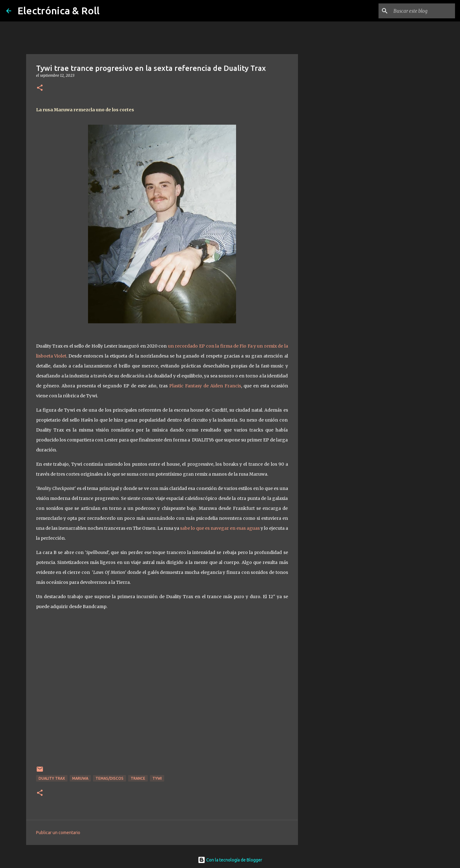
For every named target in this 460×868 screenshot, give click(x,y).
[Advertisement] (330, 269)
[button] (40, 88)
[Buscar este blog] (422, 11)
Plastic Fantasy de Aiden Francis (205, 386)
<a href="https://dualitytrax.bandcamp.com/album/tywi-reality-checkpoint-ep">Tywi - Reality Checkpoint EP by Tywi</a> (162, 689)
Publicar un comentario (58, 833)
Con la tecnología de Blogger (230, 860)
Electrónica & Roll (58, 11)
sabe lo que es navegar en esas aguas (220, 528)
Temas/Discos (109, 778)
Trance (138, 778)
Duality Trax (52, 778)
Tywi (157, 778)
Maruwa (80, 778)
